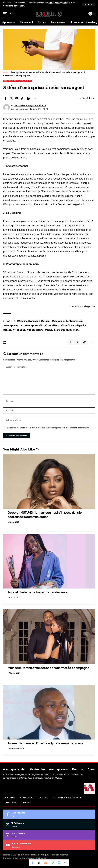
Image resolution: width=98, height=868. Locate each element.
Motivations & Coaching (18, 81)
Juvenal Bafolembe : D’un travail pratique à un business (45, 743)
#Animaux (34, 321)
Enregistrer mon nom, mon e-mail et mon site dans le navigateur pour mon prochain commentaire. (48, 428)
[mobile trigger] (6, 14)
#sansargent (61, 330)
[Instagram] (49, 835)
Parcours (78, 769)
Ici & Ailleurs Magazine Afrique (30, 106)
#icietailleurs (52, 325)
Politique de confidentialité (58, 3)
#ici (41, 325)
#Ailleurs (22, 321)
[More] (34, 98)
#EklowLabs (42, 858)
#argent (46, 321)
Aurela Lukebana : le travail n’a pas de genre (38, 592)
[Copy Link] (23, 98)
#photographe (35, 330)
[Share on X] (11, 98)
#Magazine (19, 330)
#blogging (58, 321)
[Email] (17, 98)
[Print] (28, 98)
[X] (49, 825)
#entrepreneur (74, 321)
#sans (48, 330)
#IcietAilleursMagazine (74, 325)
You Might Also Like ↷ (21, 449)
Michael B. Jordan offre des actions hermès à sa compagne (48, 668)
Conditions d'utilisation (14, 6)
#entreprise (31, 325)
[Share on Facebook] (5, 98)
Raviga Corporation (24, 858)
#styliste (74, 330)
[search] (84, 14)
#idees (7, 330)
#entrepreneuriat (13, 325)
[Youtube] (49, 845)
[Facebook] (49, 814)
